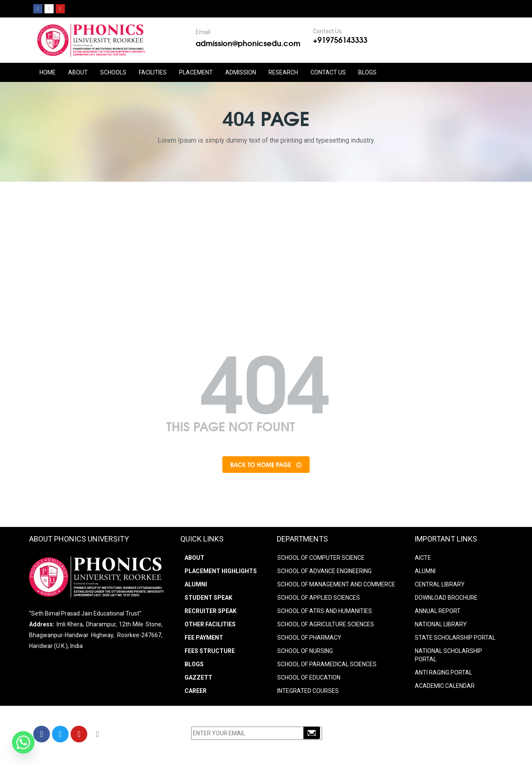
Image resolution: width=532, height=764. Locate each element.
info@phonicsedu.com (399, 749)
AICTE (423, 560)
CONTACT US (328, 72)
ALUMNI (425, 574)
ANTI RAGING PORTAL (443, 675)
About (195, 560)
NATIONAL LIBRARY (441, 627)
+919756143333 (340, 40)
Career (196, 693)
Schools (113, 72)
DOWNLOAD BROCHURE (446, 600)
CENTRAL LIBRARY (440, 587)
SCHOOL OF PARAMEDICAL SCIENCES (327, 667)
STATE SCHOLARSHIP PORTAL (455, 640)
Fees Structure (210, 653)
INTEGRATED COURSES (308, 693)
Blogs (367, 72)
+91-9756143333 (397, 738)
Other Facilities (210, 627)
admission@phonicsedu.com (248, 43)
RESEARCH (283, 72)
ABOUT (78, 72)
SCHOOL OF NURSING (305, 653)
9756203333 (441, 738)
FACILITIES (153, 72)
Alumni (196, 587)
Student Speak (208, 600)
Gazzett (198, 680)
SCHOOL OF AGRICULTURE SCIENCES (326, 627)
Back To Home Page (266, 466)
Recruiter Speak (211, 613)
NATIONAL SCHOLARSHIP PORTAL (448, 658)
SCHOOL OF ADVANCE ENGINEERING (324, 574)
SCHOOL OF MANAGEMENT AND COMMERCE (336, 587)
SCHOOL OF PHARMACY (309, 640)
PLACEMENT (196, 72)
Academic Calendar (445, 688)
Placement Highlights (221, 574)
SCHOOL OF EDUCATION (309, 680)
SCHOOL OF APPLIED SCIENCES (319, 600)
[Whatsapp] (23, 742)
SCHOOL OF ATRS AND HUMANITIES (325, 613)
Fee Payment (204, 640)
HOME (48, 72)
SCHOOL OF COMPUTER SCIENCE (321, 560)
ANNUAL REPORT (438, 613)
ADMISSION (241, 72)
